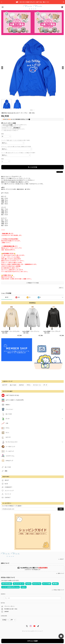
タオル (7, 428)
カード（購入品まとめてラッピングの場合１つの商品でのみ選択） (19, 153)
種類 (2, 134)
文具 (7, 423)
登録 (61, 509)
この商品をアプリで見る (33, 283)
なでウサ (8, 437)
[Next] (63, 68)
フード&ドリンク (10, 447)
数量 (2, 159)
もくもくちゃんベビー (12, 442)
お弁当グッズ (9, 461)
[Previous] (2, 68)
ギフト (7, 433)
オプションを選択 (32, 641)
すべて (7, 297)
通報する (61, 288)
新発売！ (8, 405)
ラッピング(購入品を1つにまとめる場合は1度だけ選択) (16, 140)
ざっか (7, 419)
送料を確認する (17, 128)
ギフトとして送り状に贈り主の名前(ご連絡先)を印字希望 (16, 147)
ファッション (9, 409)
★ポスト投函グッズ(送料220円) (15, 400)
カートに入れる (33, 167)
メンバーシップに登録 (7, 125)
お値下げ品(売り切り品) (12, 395)
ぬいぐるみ (9, 414)
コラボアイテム (10, 456)
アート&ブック (10, 451)
